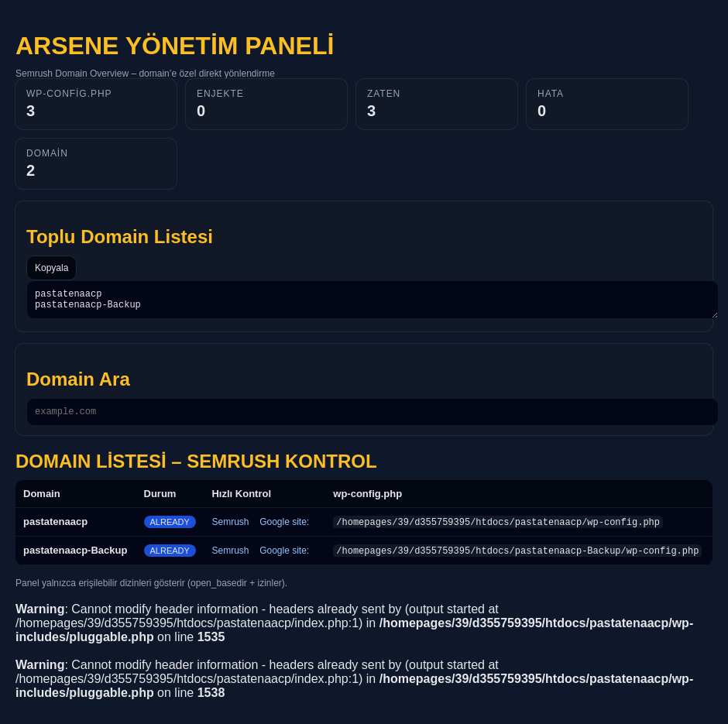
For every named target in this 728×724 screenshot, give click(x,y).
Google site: (284, 529)
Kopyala (52, 268)
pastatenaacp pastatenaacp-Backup (373, 302)
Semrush (231, 529)
